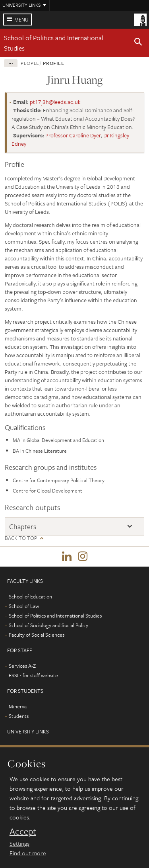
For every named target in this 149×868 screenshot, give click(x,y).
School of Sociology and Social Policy (48, 625)
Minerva (18, 706)
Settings (19, 843)
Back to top (21, 538)
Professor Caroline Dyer (73, 135)
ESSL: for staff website (33, 675)
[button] (138, 43)
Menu (21, 20)
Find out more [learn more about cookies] (28, 853)
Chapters (23, 526)
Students (19, 716)
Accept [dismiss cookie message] (23, 831)
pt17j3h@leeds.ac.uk (55, 102)
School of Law (24, 606)
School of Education (30, 596)
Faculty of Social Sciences (37, 635)
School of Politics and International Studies (55, 616)
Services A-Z (22, 666)
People (30, 63)
